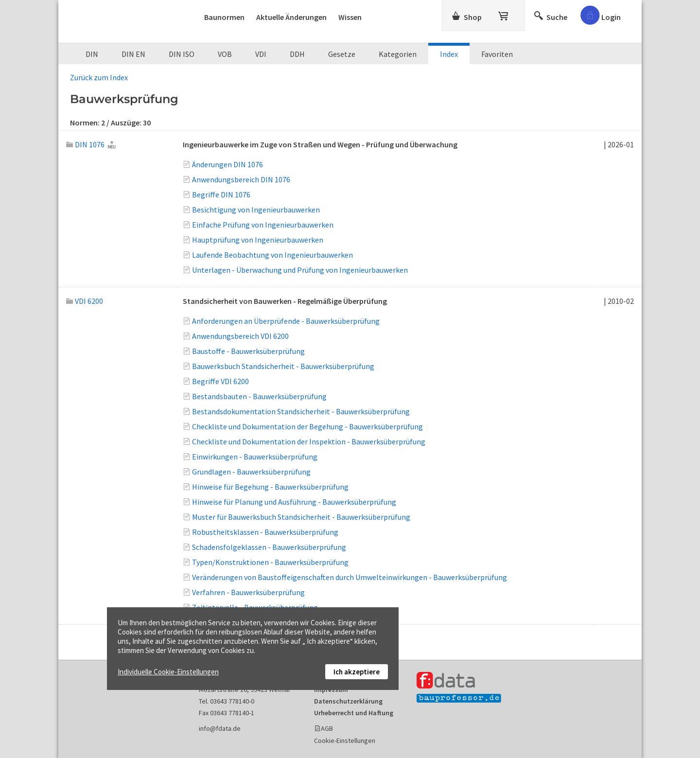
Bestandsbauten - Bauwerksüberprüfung (259, 396)
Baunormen (224, 17)
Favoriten (497, 54)
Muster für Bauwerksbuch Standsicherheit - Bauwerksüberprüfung (301, 517)
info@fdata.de (220, 728)
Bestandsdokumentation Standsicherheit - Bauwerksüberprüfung (301, 411)
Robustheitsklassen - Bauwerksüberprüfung (265, 532)
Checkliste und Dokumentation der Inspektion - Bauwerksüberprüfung (309, 441)
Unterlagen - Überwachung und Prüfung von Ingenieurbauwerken (300, 270)
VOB (225, 54)
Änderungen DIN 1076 (227, 164)
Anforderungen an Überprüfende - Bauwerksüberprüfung (286, 321)
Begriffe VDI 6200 (220, 381)
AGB (327, 728)
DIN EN (133, 54)
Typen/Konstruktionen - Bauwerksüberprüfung (270, 562)
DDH (297, 54)
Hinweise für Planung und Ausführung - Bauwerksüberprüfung (294, 502)
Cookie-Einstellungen (345, 740)
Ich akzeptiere (357, 672)
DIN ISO (182, 54)
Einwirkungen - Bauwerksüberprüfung (255, 457)
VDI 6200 (85, 301)
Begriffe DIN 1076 (221, 194)
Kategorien (398, 54)
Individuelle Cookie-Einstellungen (168, 672)
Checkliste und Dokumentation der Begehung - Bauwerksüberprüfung (307, 426)
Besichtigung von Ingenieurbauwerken (256, 210)
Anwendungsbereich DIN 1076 (241, 179)
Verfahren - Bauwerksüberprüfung (248, 592)
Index (449, 54)
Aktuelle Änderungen (291, 17)
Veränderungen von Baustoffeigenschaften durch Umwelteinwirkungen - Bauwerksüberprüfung (350, 577)
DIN (92, 54)
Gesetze (342, 54)
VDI (261, 54)
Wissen (350, 17)
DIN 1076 (85, 144)
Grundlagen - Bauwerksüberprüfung (251, 472)
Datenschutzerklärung (348, 701)
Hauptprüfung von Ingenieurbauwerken (258, 240)
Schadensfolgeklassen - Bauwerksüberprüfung (269, 547)
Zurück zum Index (99, 77)
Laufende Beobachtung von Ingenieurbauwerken (272, 255)
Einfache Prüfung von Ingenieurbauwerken (263, 225)
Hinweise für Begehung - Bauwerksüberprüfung (270, 487)
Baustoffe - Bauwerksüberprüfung (248, 351)
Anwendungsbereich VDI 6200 (240, 336)
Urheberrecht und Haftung (354, 713)
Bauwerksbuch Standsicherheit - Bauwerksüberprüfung (283, 366)
